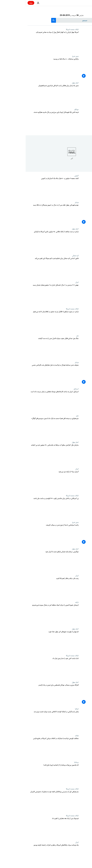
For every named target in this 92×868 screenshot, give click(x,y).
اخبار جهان (50, 83)
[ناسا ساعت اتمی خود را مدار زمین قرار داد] (27, 668)
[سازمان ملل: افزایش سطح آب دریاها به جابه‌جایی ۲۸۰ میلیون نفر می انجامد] (27, 455)
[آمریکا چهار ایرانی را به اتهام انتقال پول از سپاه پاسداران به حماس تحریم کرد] (27, 42)
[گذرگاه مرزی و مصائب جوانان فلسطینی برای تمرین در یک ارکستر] (27, 695)
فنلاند (51, 736)
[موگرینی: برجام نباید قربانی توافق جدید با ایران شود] (27, 561)
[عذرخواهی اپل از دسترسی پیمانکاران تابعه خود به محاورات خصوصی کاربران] (27, 801)
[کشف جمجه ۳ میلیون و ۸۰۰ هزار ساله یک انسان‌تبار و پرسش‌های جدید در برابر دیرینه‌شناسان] (27, 188)
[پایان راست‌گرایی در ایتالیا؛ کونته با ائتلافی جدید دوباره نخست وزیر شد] (27, 721)
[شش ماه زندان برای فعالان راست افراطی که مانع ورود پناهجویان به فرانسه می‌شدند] (27, 95)
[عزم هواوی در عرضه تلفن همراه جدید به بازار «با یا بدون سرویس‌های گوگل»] (27, 428)
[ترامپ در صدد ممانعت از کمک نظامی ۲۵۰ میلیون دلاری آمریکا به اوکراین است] (27, 241)
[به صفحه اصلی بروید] (83, 3)
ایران (51, 282)
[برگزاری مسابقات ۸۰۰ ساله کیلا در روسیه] (27, 69)
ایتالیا (51, 709)
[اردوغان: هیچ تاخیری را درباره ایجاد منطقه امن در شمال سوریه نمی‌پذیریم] (27, 615)
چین (52, 416)
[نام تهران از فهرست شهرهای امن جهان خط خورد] (27, 641)
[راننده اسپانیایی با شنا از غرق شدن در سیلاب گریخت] (27, 535)
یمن (52, 336)
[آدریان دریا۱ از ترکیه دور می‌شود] (27, 481)
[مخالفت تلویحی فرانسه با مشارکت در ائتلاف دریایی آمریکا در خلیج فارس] (27, 748)
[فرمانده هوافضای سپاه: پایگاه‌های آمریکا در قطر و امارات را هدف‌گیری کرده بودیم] (27, 855)
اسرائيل (50, 389)
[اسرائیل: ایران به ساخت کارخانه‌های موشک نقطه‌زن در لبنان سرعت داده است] (27, 401)
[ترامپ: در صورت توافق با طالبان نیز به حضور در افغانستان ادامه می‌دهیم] (27, 321)
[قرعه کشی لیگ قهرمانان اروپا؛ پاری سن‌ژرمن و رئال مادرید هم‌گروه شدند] (27, 122)
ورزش (51, 202)
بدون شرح (50, 56)
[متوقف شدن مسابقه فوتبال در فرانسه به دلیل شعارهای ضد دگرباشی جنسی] (27, 375)
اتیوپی (51, 176)
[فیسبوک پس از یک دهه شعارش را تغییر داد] (27, 828)
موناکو (51, 110)
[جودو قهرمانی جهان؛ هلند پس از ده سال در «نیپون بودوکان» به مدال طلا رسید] (27, 215)
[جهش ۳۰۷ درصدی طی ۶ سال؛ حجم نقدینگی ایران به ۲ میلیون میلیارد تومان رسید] (27, 295)
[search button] (28, 20)
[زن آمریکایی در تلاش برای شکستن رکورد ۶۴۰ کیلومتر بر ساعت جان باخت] (27, 508)
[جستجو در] (46, 20)
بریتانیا (51, 762)
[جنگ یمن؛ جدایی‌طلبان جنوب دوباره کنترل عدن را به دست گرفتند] (27, 348)
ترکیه (51, 602)
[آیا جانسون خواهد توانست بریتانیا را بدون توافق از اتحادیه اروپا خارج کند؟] (27, 775)
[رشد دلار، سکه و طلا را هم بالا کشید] (27, 588)
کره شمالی (50, 256)
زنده (5, 3)
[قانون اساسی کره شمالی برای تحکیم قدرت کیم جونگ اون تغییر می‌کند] (27, 268)
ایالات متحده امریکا (47, 29)
